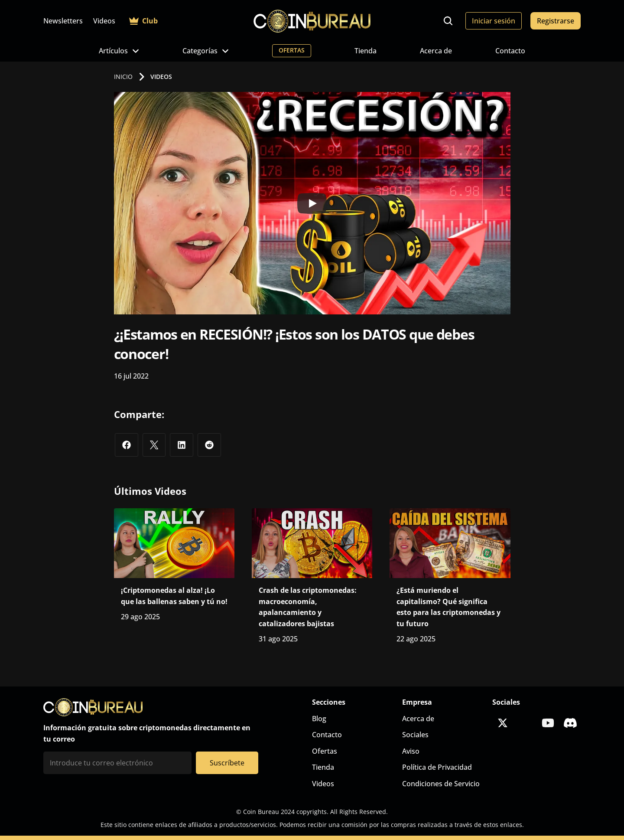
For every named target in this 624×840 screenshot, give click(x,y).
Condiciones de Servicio (441, 784)
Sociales (415, 735)
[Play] (312, 203)
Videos (104, 21)
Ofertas (325, 751)
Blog (319, 719)
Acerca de (436, 51)
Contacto (510, 51)
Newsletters (63, 21)
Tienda (366, 51)
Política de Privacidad (437, 767)
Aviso (411, 751)
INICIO (123, 77)
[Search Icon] (448, 21)
